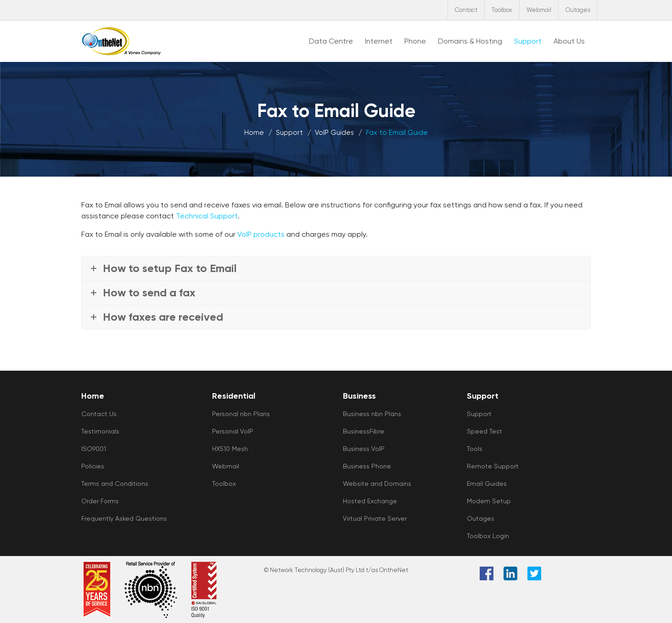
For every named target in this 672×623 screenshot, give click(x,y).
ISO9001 (94, 449)
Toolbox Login (488, 536)
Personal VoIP (233, 431)
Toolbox (502, 10)
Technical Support (207, 216)
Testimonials (100, 431)
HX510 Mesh (230, 449)
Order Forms (100, 501)
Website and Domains (377, 484)
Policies (93, 466)
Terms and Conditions (115, 484)
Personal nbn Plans (241, 414)
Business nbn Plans (372, 414)
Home (254, 133)
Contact (466, 10)
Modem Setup (489, 501)
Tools (475, 449)
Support (289, 133)
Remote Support (493, 466)
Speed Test (484, 431)
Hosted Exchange (370, 501)
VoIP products (261, 234)
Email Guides (487, 484)
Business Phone (367, 466)
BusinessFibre (364, 431)
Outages (578, 10)
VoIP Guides (334, 133)
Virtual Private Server (375, 518)
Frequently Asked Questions (124, 518)
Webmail (539, 10)
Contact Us (99, 414)
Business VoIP (364, 449)
